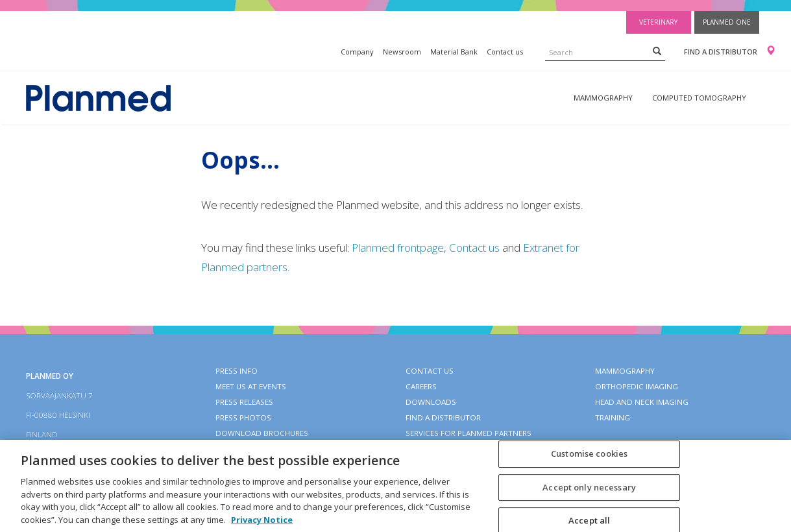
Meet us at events (251, 386)
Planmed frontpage (398, 248)
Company (357, 52)
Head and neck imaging (642, 402)
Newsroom (402, 52)
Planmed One (727, 22)
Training (613, 417)
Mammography (603, 98)
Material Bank (454, 52)
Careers (421, 386)
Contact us (505, 52)
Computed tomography (699, 98)
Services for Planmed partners (469, 433)
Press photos (243, 417)
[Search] (657, 51)
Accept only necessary (589, 494)
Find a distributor (721, 52)
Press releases (244, 402)
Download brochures (262, 433)
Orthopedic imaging (637, 386)
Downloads (431, 402)
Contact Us (430, 371)
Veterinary (658, 22)
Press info (237, 371)
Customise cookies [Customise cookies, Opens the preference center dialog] (589, 461)
